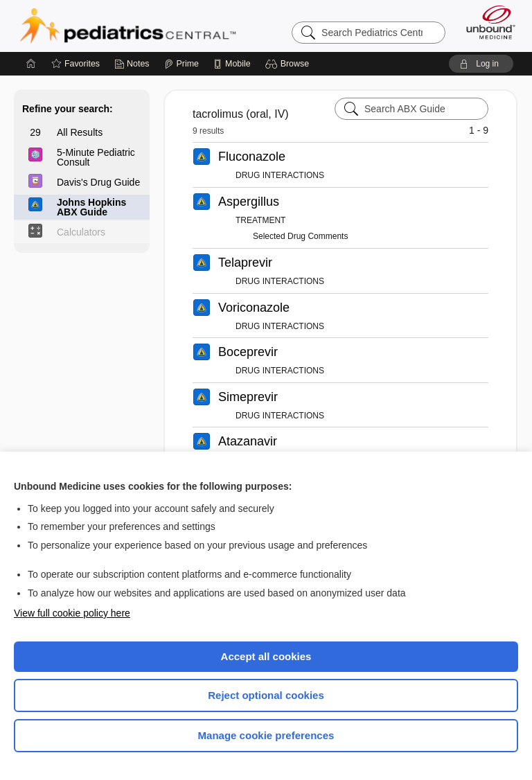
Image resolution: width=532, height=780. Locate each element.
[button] (289, 64)
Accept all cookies (266, 656)
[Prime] (181, 64)
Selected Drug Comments (300, 236)
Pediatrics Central (128, 26)
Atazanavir (248, 441)
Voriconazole (254, 308)
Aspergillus (249, 202)
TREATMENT (260, 220)
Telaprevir (245, 263)
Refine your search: (68, 109)
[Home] (31, 64)
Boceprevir (248, 352)
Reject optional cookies (266, 695)
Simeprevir (248, 397)
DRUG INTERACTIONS (280, 175)
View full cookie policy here (72, 613)
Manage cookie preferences (266, 735)
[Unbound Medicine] (486, 22)
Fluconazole (252, 157)
